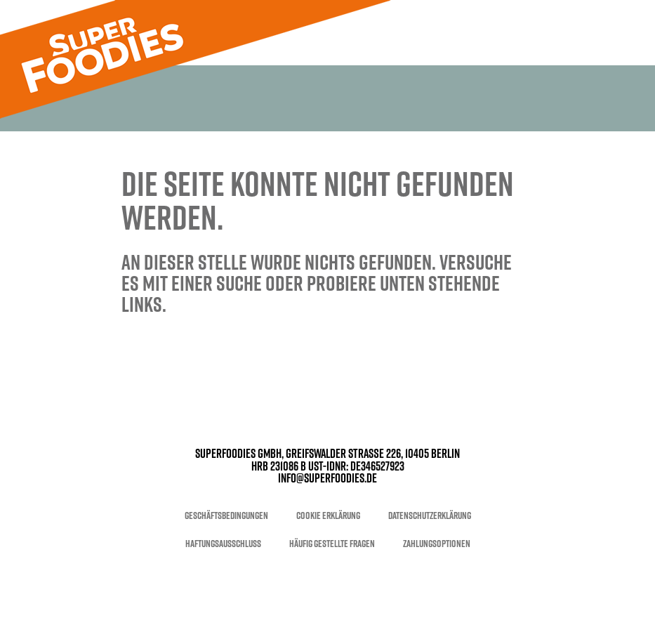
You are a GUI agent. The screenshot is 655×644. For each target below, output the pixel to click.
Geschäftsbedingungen (226, 515)
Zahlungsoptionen (437, 544)
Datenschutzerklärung (430, 515)
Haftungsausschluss (223, 544)
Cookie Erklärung (328, 515)
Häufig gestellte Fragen (332, 544)
